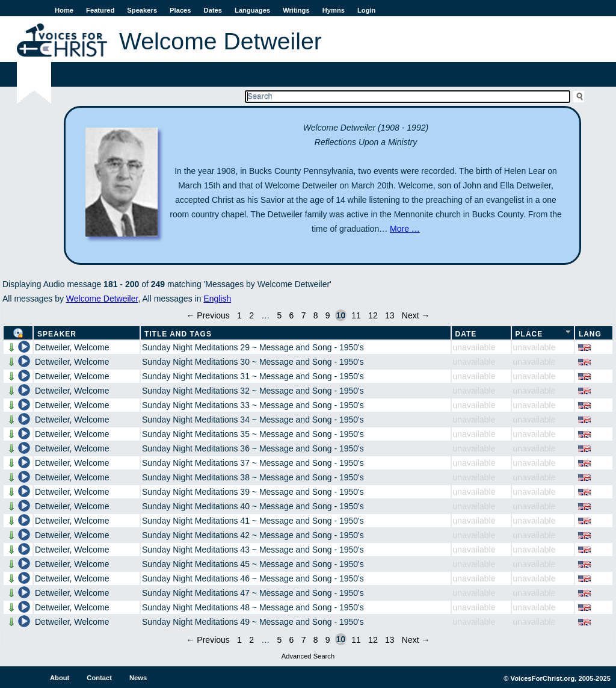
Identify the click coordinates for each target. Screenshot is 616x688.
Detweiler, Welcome (72, 347)
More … (405, 229)
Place (529, 334)
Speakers (142, 10)
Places (180, 10)
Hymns (334, 10)
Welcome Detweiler (102, 299)
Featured (100, 10)
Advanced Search (308, 656)
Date (466, 334)
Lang (590, 334)
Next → (416, 315)
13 (390, 315)
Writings (296, 10)
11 (356, 315)
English (217, 299)
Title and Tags (178, 334)
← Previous (208, 315)
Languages (252, 10)
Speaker (57, 334)
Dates (213, 10)
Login (366, 10)
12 (373, 315)
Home (64, 10)
